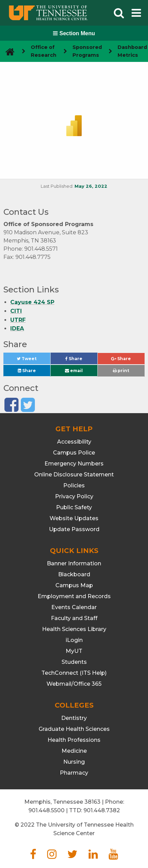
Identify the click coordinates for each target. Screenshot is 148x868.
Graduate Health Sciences (74, 729)
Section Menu (74, 33)
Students (74, 662)
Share (81, 360)
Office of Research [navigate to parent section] (44, 51)
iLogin (74, 640)
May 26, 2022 (91, 186)
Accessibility (74, 442)
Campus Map (74, 585)
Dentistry (74, 718)
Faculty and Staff (74, 618)
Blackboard (74, 574)
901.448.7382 (102, 810)
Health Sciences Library (74, 629)
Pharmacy (74, 773)
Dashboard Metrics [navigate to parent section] (132, 51)
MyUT (74, 651)
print (121, 371)
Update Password (74, 529)
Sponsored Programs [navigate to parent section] (87, 51)
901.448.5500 (46, 810)
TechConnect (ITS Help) (74, 673)
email (74, 371)
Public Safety (74, 507)
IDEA (17, 328)
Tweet (33, 360)
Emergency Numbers (74, 464)
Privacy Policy (74, 496)
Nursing (74, 762)
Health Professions (74, 740)
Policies (74, 485)
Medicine (74, 751)
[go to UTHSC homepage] (7, 51)
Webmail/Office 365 (74, 684)
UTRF (18, 320)
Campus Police (74, 453)
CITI (16, 311)
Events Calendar (74, 607)
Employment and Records (74, 596)
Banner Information (74, 563)
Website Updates (74, 518)
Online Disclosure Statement (74, 475)
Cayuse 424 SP (32, 302)
